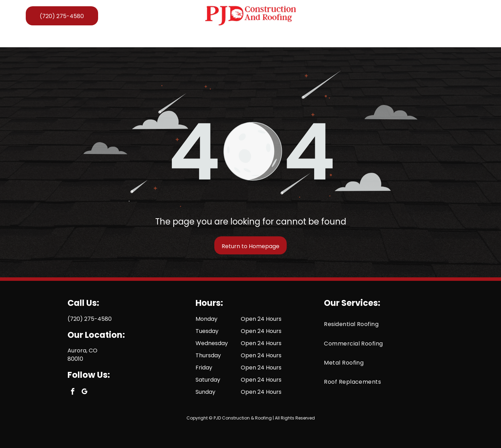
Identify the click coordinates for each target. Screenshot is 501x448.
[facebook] (458, 16)
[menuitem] (104, 39)
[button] (185, 39)
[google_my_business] (470, 16)
